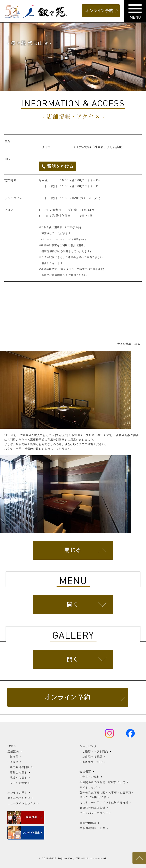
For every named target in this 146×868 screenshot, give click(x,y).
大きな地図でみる (129, 344)
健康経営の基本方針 (92, 808)
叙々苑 (14, 757)
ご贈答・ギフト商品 (95, 751)
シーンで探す (18, 783)
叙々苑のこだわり (19, 798)
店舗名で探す (18, 773)
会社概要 (85, 772)
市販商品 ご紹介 (93, 762)
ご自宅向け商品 (92, 757)
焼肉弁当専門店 (20, 767)
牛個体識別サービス (92, 828)
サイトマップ (88, 788)
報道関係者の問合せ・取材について (103, 782)
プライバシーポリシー (94, 813)
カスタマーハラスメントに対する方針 (104, 803)
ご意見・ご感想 (90, 777)
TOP (10, 746)
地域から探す (18, 778)
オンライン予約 (17, 793)
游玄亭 (14, 762)
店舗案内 (13, 751)
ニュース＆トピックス (22, 803)
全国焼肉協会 (88, 823)
